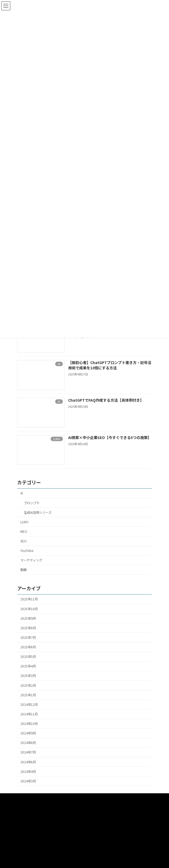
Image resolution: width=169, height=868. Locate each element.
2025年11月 (29, 599)
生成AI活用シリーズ (38, 512)
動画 (24, 570)
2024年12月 (29, 705)
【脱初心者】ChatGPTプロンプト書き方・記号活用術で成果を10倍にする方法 (110, 365)
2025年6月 (28, 647)
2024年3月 (28, 781)
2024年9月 (28, 733)
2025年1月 (28, 695)
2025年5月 (28, 657)
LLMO (24, 522)
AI (22, 493)
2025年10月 (29, 609)
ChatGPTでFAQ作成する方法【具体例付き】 (106, 400)
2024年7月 (28, 752)
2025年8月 (28, 628)
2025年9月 (28, 618)
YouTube (27, 551)
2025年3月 (28, 676)
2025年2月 (28, 685)
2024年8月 (28, 743)
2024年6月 (28, 762)
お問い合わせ (27, 847)
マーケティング (31, 560)
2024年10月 (29, 724)
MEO (24, 532)
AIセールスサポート (31, 818)
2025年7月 (28, 637)
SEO (24, 541)
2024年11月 (29, 714)
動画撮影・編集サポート (35, 808)
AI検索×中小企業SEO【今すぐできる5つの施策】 (110, 437)
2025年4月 (28, 666)
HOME (22, 798)
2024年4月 (28, 771)
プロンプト (32, 503)
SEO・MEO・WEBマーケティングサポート (47, 837)
